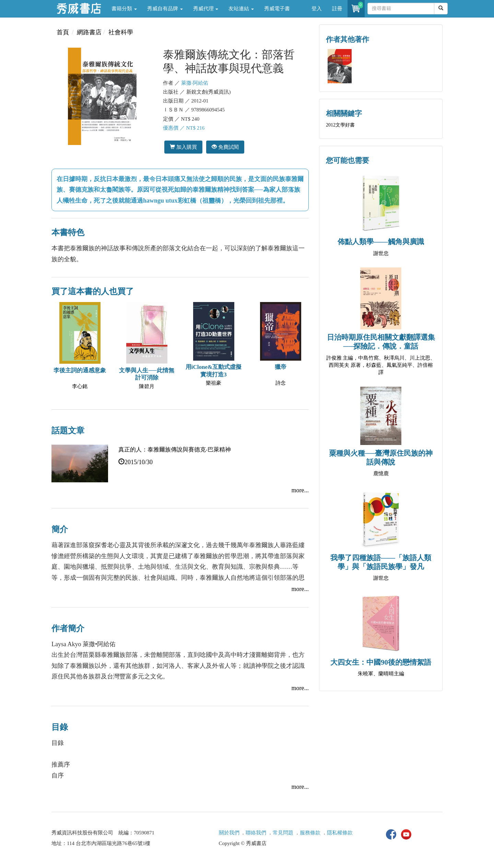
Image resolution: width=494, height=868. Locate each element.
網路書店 (89, 32)
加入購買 (183, 147)
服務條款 (310, 833)
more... (300, 490)
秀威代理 (206, 9)
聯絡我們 (256, 833)
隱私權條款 (340, 833)
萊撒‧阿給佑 (195, 83)
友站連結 (241, 9)
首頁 (63, 32)
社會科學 (121, 32)
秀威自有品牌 (165, 9)
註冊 (337, 9)
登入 (317, 9)
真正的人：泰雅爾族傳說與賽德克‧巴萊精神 (175, 450)
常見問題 (283, 833)
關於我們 (229, 833)
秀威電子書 (277, 9)
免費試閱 (225, 147)
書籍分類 (124, 9)
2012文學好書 (340, 125)
